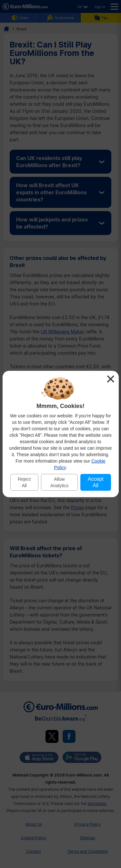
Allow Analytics (59, 482)
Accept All (96, 482)
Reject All (24, 482)
